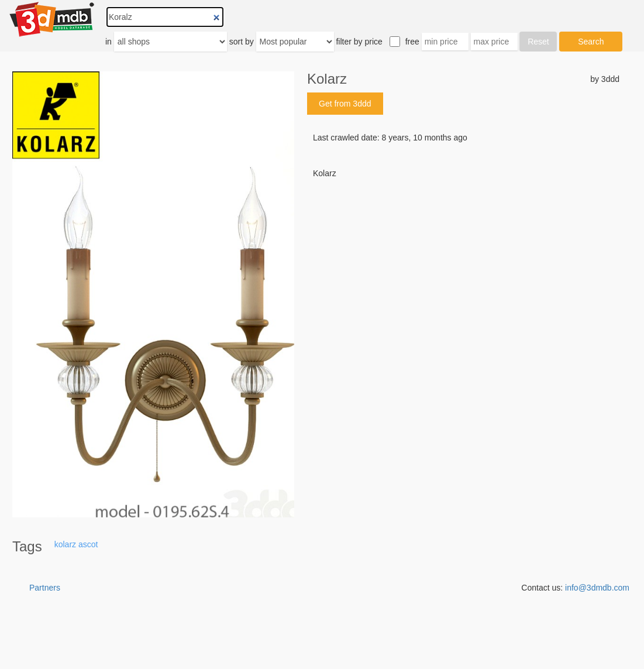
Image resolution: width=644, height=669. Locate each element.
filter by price (359, 42)
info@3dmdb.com (597, 588)
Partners (45, 588)
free (412, 42)
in (109, 42)
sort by (242, 42)
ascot (88, 544)
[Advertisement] (463, 268)
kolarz (65, 544)
